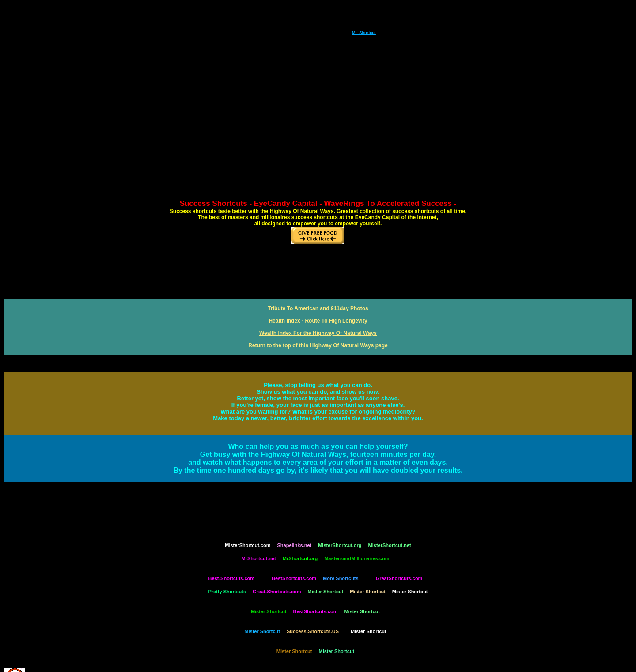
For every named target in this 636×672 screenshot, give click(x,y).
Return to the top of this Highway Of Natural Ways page (318, 345)
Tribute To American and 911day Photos (318, 308)
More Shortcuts (341, 578)
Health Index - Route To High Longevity (318, 321)
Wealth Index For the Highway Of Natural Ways (318, 333)
